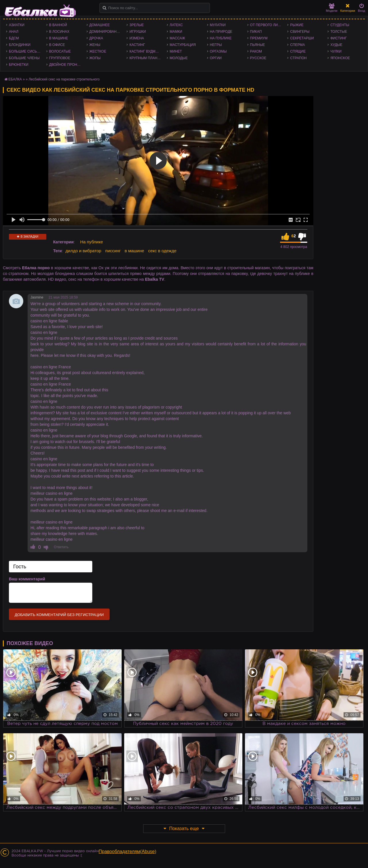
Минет (176, 51)
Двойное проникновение (66, 65)
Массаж (177, 38)
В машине (59, 38)
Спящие (298, 51)
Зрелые (137, 25)
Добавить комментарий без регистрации (59, 615)
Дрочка (96, 38)
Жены (95, 45)
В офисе (57, 45)
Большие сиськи (25, 51)
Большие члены (24, 58)
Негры (216, 45)
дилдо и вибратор (83, 251)
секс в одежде (162, 251)
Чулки (336, 51)
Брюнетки (19, 65)
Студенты (340, 25)
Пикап (256, 32)
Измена (137, 38)
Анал (14, 32)
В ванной (58, 25)
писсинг (113, 251)
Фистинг (339, 38)
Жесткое (98, 51)
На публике (221, 38)
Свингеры (300, 32)
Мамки (176, 32)
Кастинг (137, 45)
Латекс (176, 25)
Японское (340, 58)
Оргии (216, 58)
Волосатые (60, 51)
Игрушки (138, 32)
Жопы (95, 58)
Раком (256, 51)
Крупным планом (146, 58)
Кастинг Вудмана (146, 51)
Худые (336, 45)
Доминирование (105, 32)
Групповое (60, 58)
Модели (332, 8)
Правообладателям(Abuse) (128, 851)
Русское (258, 58)
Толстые (339, 32)
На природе (221, 32)
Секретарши (302, 38)
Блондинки (20, 45)
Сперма (297, 45)
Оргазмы (218, 51)
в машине (135, 251)
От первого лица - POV (267, 25)
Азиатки (17, 25)
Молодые (179, 58)
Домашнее (100, 25)
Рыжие (297, 25)
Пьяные (258, 45)
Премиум (259, 38)
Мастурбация (183, 45)
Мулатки (218, 25)
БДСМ (14, 38)
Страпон (298, 58)
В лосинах (59, 32)
